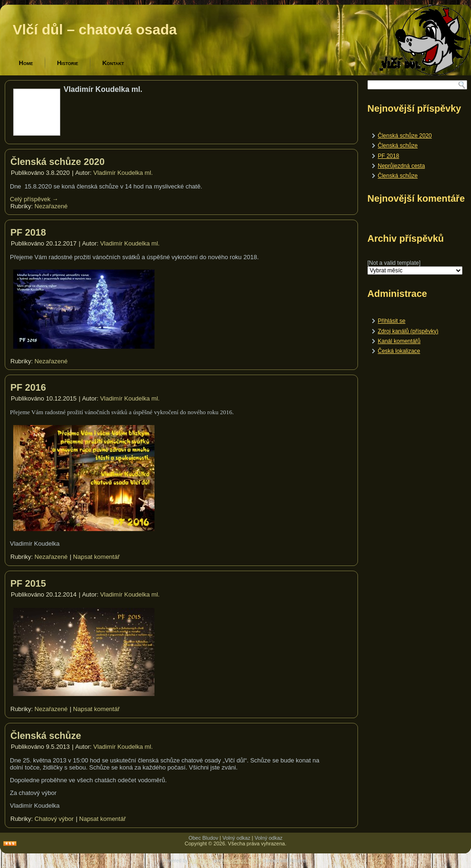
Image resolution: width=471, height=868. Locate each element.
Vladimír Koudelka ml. (123, 173)
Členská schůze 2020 (57, 162)
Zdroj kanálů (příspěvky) (408, 331)
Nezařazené (51, 206)
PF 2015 (28, 583)
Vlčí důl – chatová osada (95, 29)
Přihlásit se (392, 321)
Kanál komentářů (399, 341)
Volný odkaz (236, 838)
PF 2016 (28, 387)
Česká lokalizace (399, 351)
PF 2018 (28, 232)
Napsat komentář (96, 557)
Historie (68, 63)
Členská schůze (46, 736)
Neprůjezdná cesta (401, 166)
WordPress (200, 861)
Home (26, 63)
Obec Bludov (203, 838)
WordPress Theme (242, 861)
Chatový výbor (54, 819)
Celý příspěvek (34, 199)
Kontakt (113, 63)
